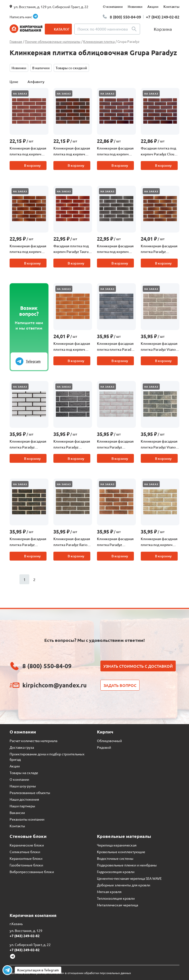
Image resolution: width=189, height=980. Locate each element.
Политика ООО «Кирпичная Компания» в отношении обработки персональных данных (70, 973)
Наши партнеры (22, 806)
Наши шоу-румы (23, 786)
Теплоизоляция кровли (116, 898)
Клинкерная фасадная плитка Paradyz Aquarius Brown (159, 249)
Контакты (171, 7)
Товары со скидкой (71, 68)
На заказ (20, 93)
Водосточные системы (115, 858)
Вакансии (17, 813)
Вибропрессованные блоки (32, 872)
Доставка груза (22, 747)
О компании (113, 7)
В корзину (32, 165)
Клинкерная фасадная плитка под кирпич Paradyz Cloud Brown (72, 151)
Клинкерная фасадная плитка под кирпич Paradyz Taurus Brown (28, 249)
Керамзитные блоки (26, 858)
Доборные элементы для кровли (124, 885)
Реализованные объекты (30, 793)
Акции (153, 7)
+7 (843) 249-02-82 (163, 17)
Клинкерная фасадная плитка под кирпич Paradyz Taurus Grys (115, 249)
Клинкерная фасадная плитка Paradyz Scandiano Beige (115, 445)
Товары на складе (24, 773)
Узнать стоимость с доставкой (138, 666)
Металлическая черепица (118, 905)
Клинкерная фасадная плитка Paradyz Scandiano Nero (72, 445)
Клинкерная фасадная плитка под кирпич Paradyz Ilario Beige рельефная (159, 542)
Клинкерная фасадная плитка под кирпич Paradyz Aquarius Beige (72, 347)
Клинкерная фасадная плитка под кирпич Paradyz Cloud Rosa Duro (115, 151)
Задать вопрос (120, 685)
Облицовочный (109, 741)
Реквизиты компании (27, 819)
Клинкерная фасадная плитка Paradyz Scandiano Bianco (28, 445)
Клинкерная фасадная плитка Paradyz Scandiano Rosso (115, 542)
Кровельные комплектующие (121, 852)
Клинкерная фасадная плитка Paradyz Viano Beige (159, 347)
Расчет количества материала (33, 741)
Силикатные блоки (25, 852)
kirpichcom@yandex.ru (55, 685)
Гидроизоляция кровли (116, 872)
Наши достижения (24, 799)
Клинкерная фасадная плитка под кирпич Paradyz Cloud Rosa (28, 151)
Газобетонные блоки (26, 865)
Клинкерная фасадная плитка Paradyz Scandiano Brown (28, 542)
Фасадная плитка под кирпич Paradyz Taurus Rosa (72, 249)
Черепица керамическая (117, 845)
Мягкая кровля (109, 892)
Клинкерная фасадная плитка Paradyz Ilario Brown (72, 542)
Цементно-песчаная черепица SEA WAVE (129, 878)
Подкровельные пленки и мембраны (127, 865)
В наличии (41, 68)
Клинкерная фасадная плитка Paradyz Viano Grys (159, 445)
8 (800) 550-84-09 (125, 17)
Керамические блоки (27, 845)
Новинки (135, 7)
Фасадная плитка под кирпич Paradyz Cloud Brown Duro (158, 151)
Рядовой (104, 747)
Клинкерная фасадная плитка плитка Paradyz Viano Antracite (116, 347)
